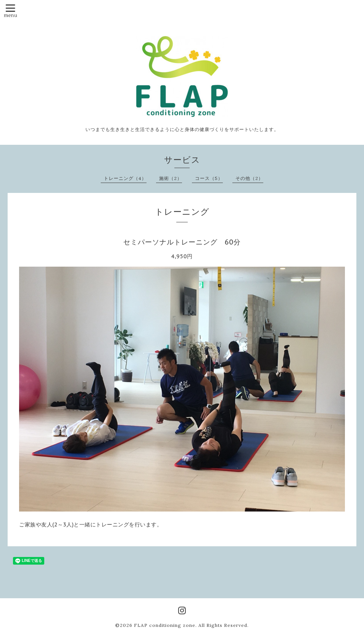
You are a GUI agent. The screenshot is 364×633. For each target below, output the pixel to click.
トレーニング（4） (125, 178)
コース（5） (209, 178)
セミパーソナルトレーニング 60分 (182, 242)
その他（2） (249, 178)
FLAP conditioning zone (165, 625)
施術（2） (171, 178)
